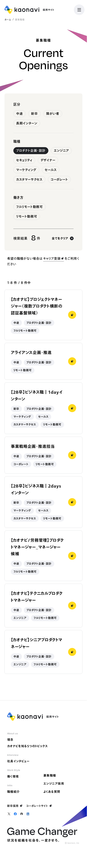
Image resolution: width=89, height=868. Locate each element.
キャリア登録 (54, 258)
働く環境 (13, 776)
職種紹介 (13, 792)
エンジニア (61, 150)
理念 (10, 740)
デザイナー (48, 160)
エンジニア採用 (54, 784)
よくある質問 (52, 792)
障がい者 (53, 114)
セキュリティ (24, 160)
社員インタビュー (18, 761)
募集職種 (50, 775)
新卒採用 (15, 806)
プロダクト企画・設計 (31, 150)
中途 (20, 114)
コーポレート (59, 179)
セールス (51, 170)
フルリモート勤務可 (30, 207)
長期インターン (27, 123)
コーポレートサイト (39, 806)
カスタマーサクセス (29, 179)
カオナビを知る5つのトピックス (28, 746)
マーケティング (26, 170)
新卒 (34, 114)
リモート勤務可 (27, 216)
